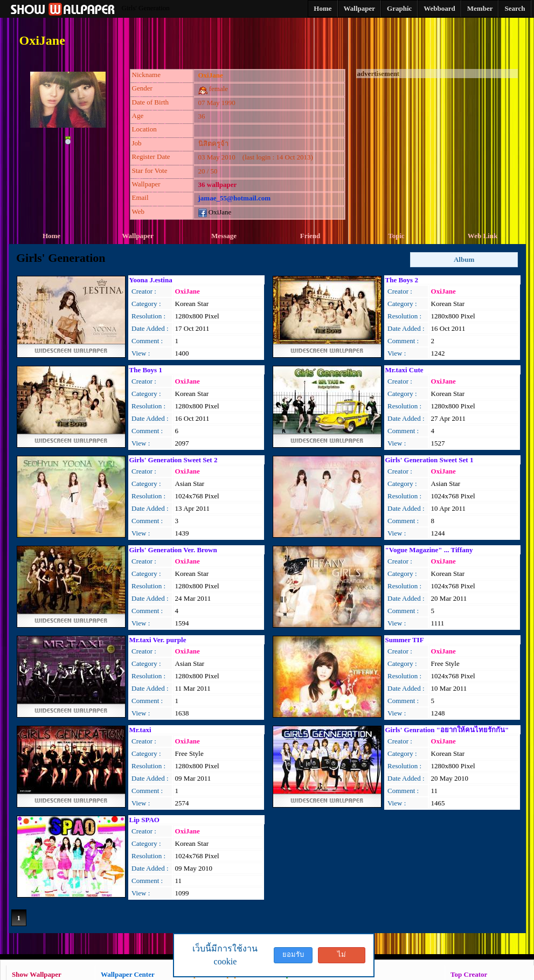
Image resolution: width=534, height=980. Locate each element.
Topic (396, 236)
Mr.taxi (140, 730)
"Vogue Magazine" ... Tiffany (429, 550)
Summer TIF (405, 640)
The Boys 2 (402, 280)
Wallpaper (138, 236)
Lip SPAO (144, 820)
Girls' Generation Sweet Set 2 (174, 460)
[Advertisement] (437, 145)
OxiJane (215, 212)
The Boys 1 (146, 370)
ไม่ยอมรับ (342, 957)
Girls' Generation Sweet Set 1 (429, 460)
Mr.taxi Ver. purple (158, 640)
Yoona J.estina (151, 280)
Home (51, 236)
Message (224, 236)
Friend (310, 236)
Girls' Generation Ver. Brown (173, 550)
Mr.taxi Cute (404, 370)
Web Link (483, 236)
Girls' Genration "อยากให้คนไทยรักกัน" (447, 730)
